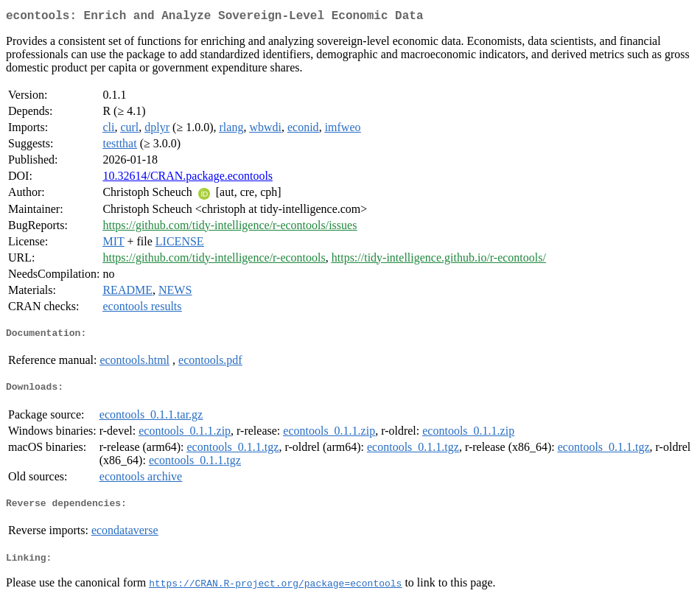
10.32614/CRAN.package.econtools (188, 179)
